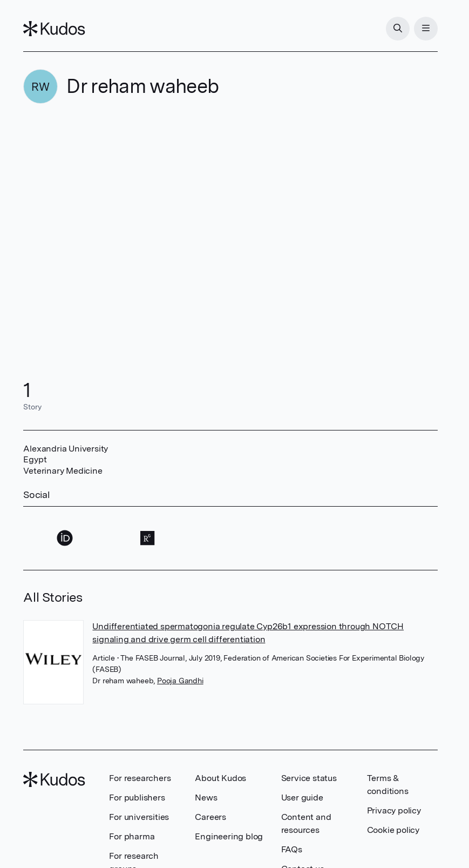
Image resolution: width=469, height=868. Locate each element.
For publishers (137, 798)
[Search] (398, 29)
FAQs (292, 849)
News (206, 798)
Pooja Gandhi (180, 681)
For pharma (132, 836)
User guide (302, 798)
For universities (139, 817)
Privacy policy (394, 810)
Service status (309, 778)
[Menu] (426, 29)
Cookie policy (393, 830)
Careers (210, 817)
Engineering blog (229, 836)
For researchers (140, 778)
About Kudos (220, 778)
